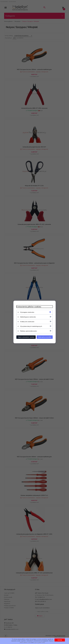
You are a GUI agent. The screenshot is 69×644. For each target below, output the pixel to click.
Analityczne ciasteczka (26, 321)
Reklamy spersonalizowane (27, 331)
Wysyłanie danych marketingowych (30, 326)
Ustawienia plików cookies (28, 307)
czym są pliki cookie (39, 642)
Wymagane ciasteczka (26, 312)
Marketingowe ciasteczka (27, 317)
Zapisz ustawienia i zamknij (25, 337)
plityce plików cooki (25, 642)
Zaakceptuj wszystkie (46, 337)
